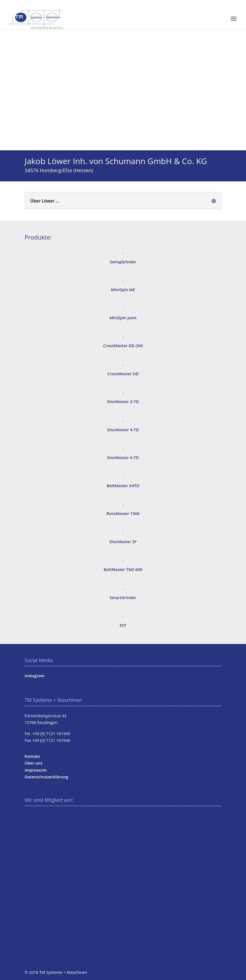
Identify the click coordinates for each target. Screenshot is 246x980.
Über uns (33, 763)
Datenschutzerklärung (46, 777)
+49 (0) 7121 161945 (51, 733)
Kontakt (32, 756)
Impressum (36, 770)
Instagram (35, 676)
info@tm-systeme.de (44, 747)
